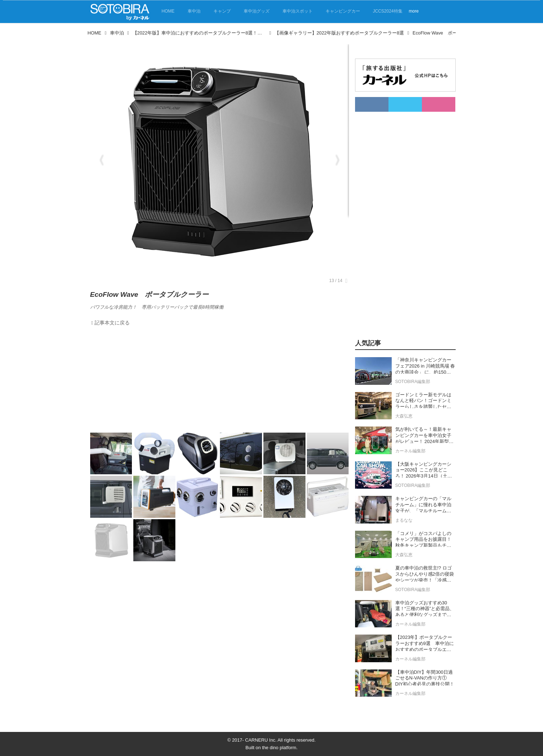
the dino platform (279, 748)
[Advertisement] (220, 381)
